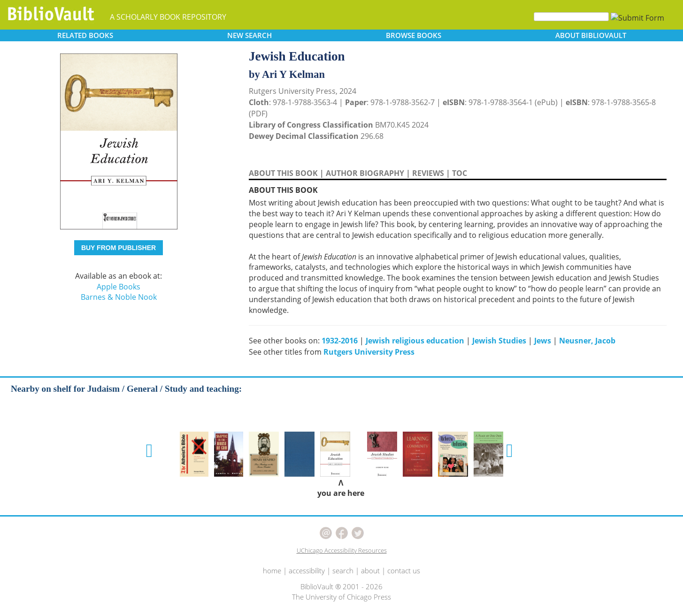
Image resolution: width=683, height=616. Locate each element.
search (343, 570)
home (272, 570)
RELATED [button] (85, 35)
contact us (404, 570)
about (370, 570)
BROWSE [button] (414, 35)
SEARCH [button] (249, 35)
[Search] (571, 17)
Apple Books (119, 287)
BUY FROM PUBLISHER (119, 248)
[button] (150, 451)
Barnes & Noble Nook (119, 297)
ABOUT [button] (591, 35)
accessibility (307, 570)
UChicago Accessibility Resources (342, 550)
